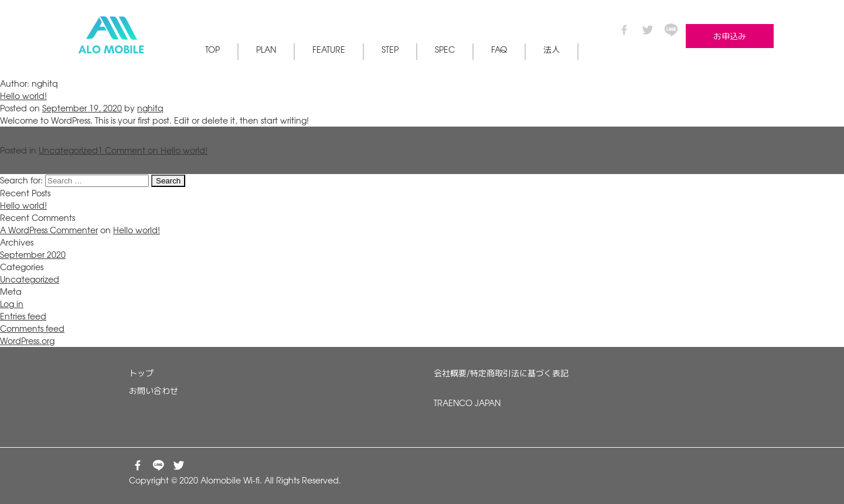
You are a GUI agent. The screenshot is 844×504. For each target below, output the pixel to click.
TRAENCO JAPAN (467, 403)
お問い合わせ (154, 390)
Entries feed (23, 316)
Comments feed (32, 328)
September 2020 (33, 254)
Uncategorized (68, 150)
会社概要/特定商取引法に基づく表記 (501, 373)
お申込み (730, 36)
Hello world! (23, 96)
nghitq (150, 108)
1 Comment (153, 150)
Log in (12, 304)
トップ (141, 373)
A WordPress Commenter (49, 230)
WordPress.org (27, 340)
